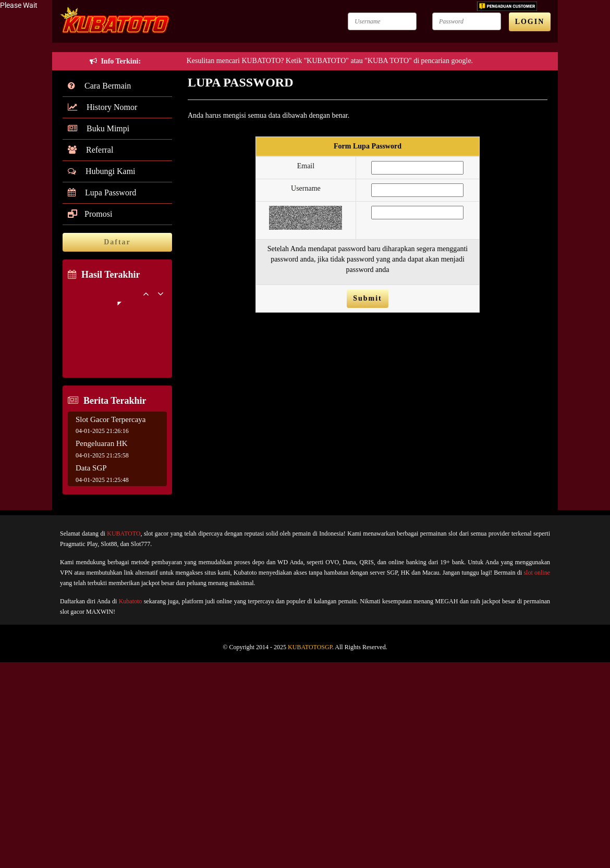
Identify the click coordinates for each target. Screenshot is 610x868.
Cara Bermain (99, 86)
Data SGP (91, 468)
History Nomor (102, 107)
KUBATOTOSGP (310, 647)
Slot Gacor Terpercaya (111, 419)
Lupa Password (102, 193)
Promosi (90, 214)
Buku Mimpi (99, 128)
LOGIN (530, 22)
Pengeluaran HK (102, 443)
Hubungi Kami (102, 171)
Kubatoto (131, 601)
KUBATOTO (124, 534)
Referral (90, 150)
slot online (537, 573)
